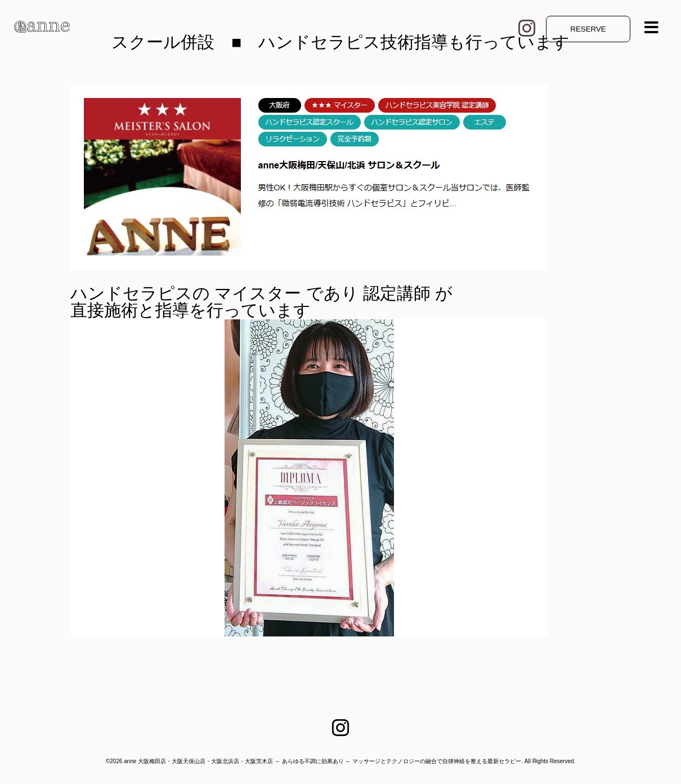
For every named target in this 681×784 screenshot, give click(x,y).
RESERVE (588, 29)
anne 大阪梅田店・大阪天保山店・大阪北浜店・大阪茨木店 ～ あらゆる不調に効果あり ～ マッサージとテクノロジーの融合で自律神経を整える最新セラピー (322, 761)
